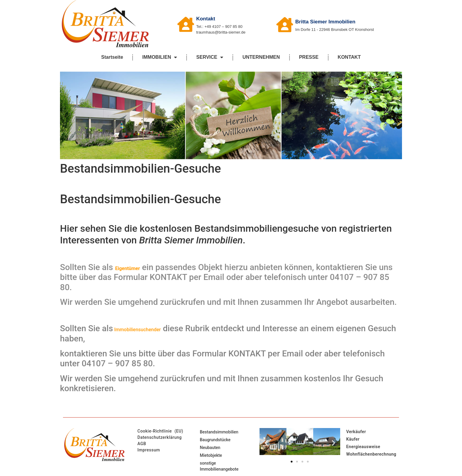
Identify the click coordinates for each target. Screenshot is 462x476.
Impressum (149, 450)
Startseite (112, 57)
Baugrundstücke (215, 440)
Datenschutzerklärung (160, 437)
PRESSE (309, 57)
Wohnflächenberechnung (371, 454)
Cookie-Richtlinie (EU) (160, 431)
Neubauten (210, 448)
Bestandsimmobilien (219, 432)
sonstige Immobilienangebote (219, 466)
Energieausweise (363, 447)
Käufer (353, 439)
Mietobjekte (211, 455)
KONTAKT (349, 57)
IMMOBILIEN (160, 57)
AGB (142, 444)
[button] (266, 443)
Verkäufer (356, 432)
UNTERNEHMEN (261, 57)
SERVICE (210, 57)
